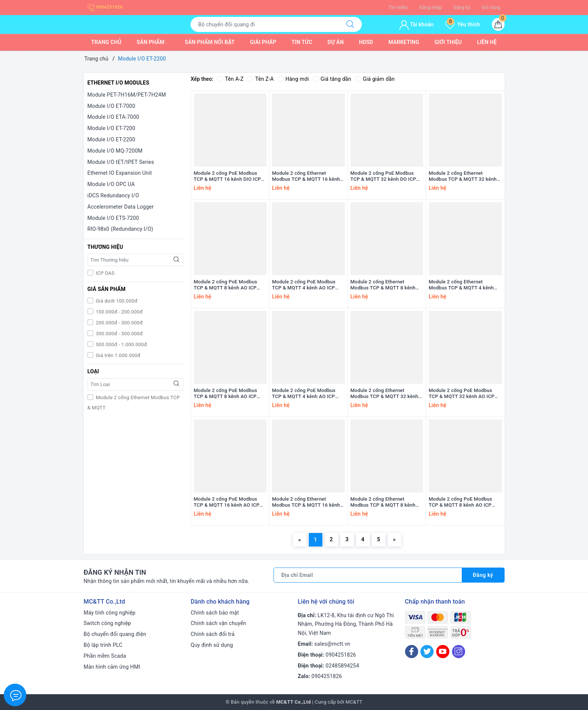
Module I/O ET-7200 (112, 128)
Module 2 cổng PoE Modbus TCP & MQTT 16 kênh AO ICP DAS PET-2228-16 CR (227, 503)
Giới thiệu (448, 42)
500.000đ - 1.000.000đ (121, 344)
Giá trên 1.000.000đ (118, 355)
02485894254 (342, 666)
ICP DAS (105, 273)
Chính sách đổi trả (213, 634)
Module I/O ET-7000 (112, 106)
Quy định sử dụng (212, 645)
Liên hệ (487, 42)
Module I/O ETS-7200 (113, 218)
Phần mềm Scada (105, 656)
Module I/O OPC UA (111, 184)
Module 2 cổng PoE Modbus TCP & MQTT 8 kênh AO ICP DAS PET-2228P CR (460, 503)
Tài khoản (416, 24)
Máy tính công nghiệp (110, 613)
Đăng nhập (431, 8)
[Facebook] (412, 652)
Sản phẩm (153, 43)
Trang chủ (106, 42)
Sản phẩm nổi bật (210, 42)
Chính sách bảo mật (215, 613)
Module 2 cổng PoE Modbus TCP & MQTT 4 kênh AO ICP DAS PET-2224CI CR (304, 394)
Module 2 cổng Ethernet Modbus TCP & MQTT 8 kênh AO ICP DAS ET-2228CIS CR (383, 285)
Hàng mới (293, 79)
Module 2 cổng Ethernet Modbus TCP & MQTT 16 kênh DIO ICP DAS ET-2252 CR (306, 177)
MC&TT (354, 702)
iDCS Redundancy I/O (113, 195)
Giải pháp (263, 42)
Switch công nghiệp (107, 623)
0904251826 (105, 7)
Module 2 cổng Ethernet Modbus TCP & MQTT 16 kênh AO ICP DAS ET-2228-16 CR (306, 503)
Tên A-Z (230, 79)
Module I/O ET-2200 (112, 139)
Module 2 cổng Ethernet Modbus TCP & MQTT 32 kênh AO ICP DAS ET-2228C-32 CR (385, 394)
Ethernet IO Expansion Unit (120, 173)
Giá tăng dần (332, 79)
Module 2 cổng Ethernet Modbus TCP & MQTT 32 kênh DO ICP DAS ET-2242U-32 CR (463, 177)
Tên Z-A (260, 79)
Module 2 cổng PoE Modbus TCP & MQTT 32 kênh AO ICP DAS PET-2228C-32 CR (462, 394)
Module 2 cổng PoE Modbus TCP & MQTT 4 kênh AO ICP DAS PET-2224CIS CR (304, 285)
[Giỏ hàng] (498, 24)
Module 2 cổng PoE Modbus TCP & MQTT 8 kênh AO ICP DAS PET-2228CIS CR (226, 285)
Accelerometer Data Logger (121, 207)
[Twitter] (427, 652)
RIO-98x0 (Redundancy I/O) (120, 229)
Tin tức (302, 42)
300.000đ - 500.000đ (119, 334)
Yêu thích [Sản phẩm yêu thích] (463, 24)
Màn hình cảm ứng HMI (112, 667)
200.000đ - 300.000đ (119, 323)
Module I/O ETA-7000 (113, 117)
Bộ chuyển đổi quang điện (115, 634)
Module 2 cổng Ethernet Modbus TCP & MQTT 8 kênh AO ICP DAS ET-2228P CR (383, 503)
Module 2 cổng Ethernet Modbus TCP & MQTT (134, 403)
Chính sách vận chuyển (219, 623)
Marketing (404, 42)
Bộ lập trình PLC (103, 645)
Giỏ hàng (491, 8)
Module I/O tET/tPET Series (121, 162)
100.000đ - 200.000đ (119, 312)
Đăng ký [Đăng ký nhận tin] (483, 575)
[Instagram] (459, 652)
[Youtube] (443, 652)
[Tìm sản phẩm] (265, 24)
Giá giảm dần (375, 79)
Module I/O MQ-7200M (115, 151)
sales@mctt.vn (333, 644)
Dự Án (336, 42)
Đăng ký (462, 8)
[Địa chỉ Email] (368, 575)
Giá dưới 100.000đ (116, 301)
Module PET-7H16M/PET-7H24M (127, 95)
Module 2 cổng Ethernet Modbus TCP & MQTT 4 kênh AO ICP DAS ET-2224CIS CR (461, 285)
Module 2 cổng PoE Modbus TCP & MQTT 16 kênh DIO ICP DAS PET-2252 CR (227, 177)
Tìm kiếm (398, 8)
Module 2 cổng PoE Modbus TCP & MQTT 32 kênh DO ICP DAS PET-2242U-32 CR (383, 177)
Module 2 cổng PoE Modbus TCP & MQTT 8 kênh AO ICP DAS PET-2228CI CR (226, 394)
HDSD (366, 42)
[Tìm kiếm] (350, 24)
